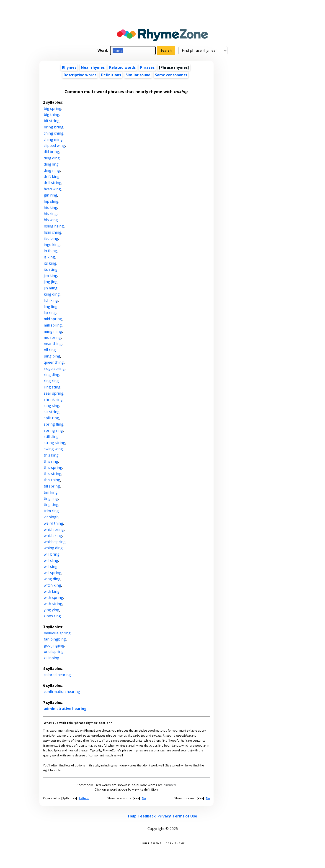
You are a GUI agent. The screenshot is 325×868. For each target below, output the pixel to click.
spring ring (53, 430)
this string (53, 474)
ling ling (51, 306)
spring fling (54, 424)
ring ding (52, 375)
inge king (52, 245)
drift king (52, 176)
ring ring (51, 381)
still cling (51, 437)
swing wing (53, 449)
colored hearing (57, 675)
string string (54, 443)
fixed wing (52, 189)
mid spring (53, 319)
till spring (52, 486)
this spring (53, 467)
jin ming (51, 288)
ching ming (53, 139)
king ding (52, 294)
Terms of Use (185, 816)
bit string (52, 121)
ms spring (52, 337)
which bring (54, 529)
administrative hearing (65, 709)
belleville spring (57, 633)
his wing (51, 220)
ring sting (52, 387)
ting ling (51, 498)
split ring (51, 418)
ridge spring (54, 368)
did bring (51, 152)
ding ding (52, 158)
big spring (53, 108)
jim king (50, 276)
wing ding (52, 579)
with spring (53, 597)
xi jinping (52, 658)
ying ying (52, 610)
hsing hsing (54, 226)
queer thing (54, 362)
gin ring (50, 195)
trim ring (51, 511)
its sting (51, 269)
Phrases (147, 67)
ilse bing (51, 238)
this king (51, 455)
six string (52, 412)
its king (50, 263)
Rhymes (69, 67)
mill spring (53, 325)
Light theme (151, 843)
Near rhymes (93, 67)
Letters (84, 798)
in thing (50, 251)
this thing (52, 480)
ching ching (54, 133)
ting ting (51, 505)
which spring (55, 542)
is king (49, 257)
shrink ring (53, 399)
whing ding (53, 548)
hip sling (51, 201)
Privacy (164, 816)
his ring (50, 214)
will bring (52, 554)
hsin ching (53, 232)
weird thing (53, 523)
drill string (53, 183)
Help (132, 816)
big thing (52, 115)
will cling (51, 560)
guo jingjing (54, 645)
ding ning (52, 170)
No (144, 798)
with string (53, 604)
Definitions (111, 75)
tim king (51, 492)
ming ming (53, 331)
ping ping (52, 356)
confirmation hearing (62, 692)
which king (53, 536)
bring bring (54, 127)
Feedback (147, 816)
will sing (51, 567)
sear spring (54, 393)
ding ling (51, 164)
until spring (54, 651)
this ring (51, 461)
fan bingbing (55, 639)
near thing (53, 344)
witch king (52, 585)
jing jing (51, 282)
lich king (51, 300)
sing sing (52, 406)
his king (50, 207)
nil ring (50, 350)
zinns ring (52, 616)
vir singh (51, 517)
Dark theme (175, 843)
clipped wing (54, 146)
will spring (53, 573)
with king (52, 591)
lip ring (50, 313)
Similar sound (138, 75)
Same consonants (171, 75)
